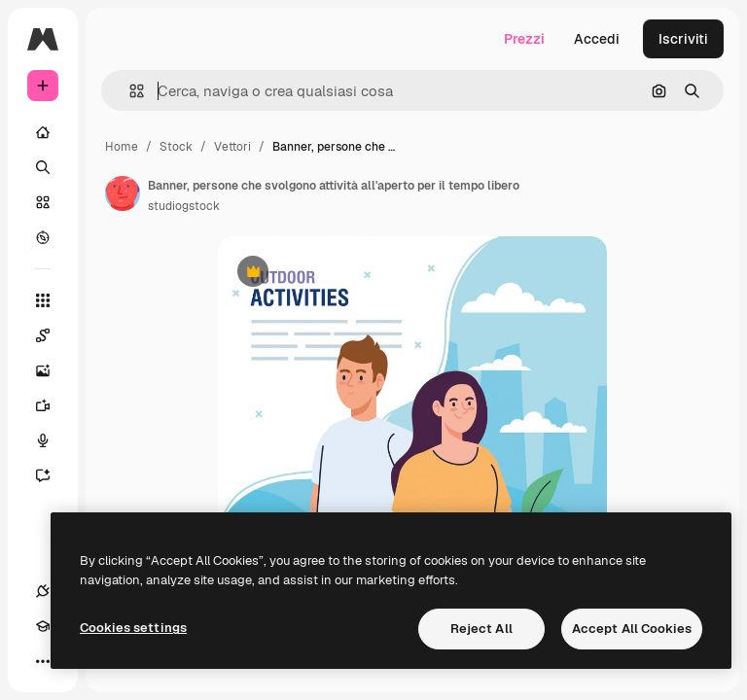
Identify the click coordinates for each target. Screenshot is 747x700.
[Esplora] (43, 237)
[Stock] (43, 202)
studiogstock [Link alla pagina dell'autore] (184, 206)
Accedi (597, 39)
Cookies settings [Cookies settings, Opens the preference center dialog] (133, 628)
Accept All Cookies (632, 629)
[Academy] (43, 626)
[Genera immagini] (53, 370)
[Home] (43, 132)
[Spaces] (53, 335)
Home (122, 147)
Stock (176, 147)
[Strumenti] (43, 300)
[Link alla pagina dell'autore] (123, 193)
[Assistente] (53, 475)
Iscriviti (683, 39)
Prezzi (524, 39)
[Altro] (43, 661)
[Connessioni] (43, 591)
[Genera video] (53, 405)
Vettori (232, 147)
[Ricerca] (43, 167)
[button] (129, 91)
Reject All (481, 629)
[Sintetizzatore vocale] (53, 440)
